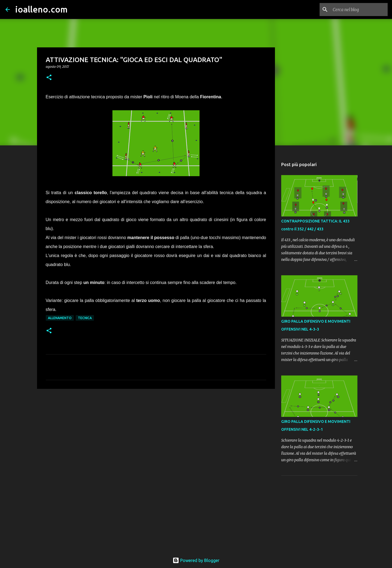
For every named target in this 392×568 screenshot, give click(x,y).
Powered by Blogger (196, 560)
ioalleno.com (41, 9)
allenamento (60, 318)
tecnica (85, 318)
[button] (49, 78)
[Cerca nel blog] (359, 10)
